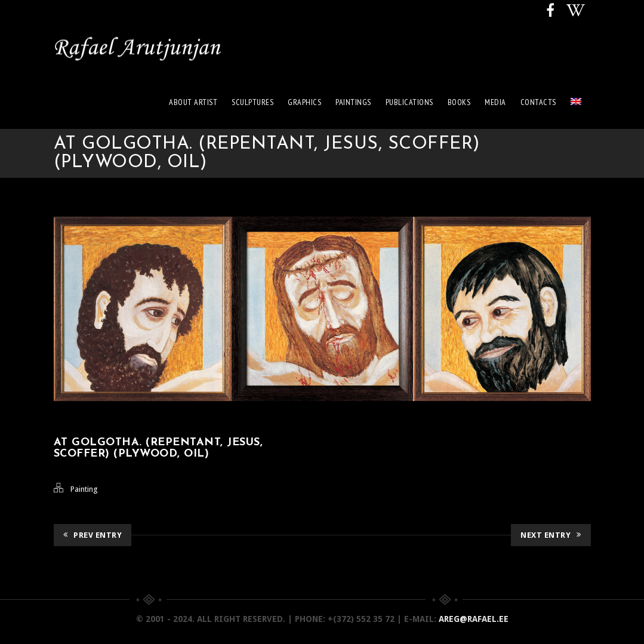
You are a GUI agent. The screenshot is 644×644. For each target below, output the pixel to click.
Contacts (538, 102)
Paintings (353, 102)
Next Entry (551, 535)
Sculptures (252, 102)
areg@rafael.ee (474, 619)
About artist (193, 102)
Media (495, 102)
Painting (84, 489)
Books (459, 102)
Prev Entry (93, 535)
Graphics (304, 102)
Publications (409, 102)
